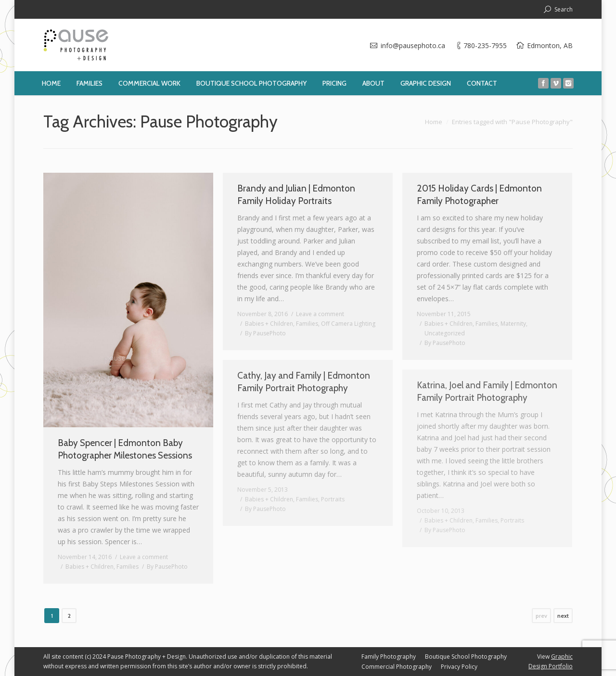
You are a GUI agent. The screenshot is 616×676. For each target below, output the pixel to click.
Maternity (513, 324)
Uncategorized (445, 333)
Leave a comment (144, 557)
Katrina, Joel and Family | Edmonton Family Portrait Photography (487, 391)
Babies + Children (90, 567)
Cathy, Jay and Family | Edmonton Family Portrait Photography (304, 382)
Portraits (333, 499)
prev (541, 616)
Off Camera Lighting (348, 324)
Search (564, 9)
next (563, 616)
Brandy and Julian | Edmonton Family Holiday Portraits (296, 195)
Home (434, 122)
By (167, 567)
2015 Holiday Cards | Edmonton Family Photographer (479, 195)
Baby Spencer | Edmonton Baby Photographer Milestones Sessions (125, 449)
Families (128, 567)
